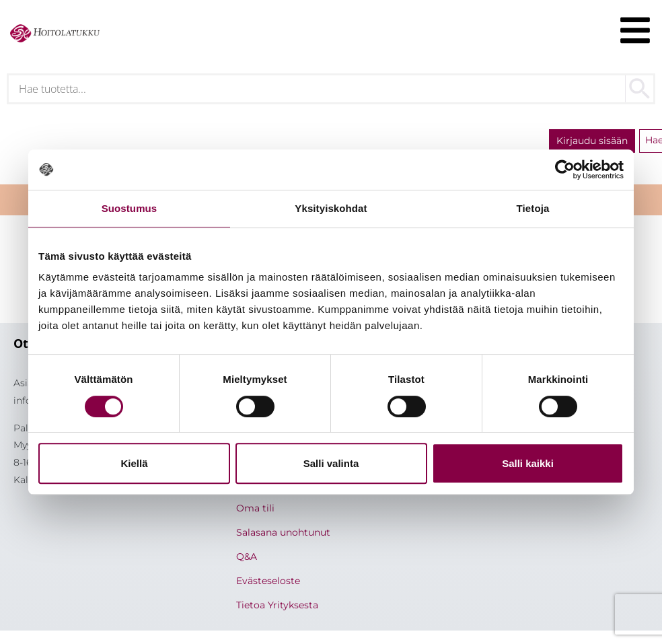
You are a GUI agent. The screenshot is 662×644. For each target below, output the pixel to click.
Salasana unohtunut (283, 532)
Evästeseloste (268, 581)
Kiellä (134, 463)
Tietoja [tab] (533, 208)
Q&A (247, 557)
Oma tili (255, 508)
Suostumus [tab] (130, 208)
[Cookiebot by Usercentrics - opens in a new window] (565, 170)
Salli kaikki (528, 463)
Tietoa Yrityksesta (277, 605)
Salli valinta (331, 463)
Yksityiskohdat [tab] (331, 208)
